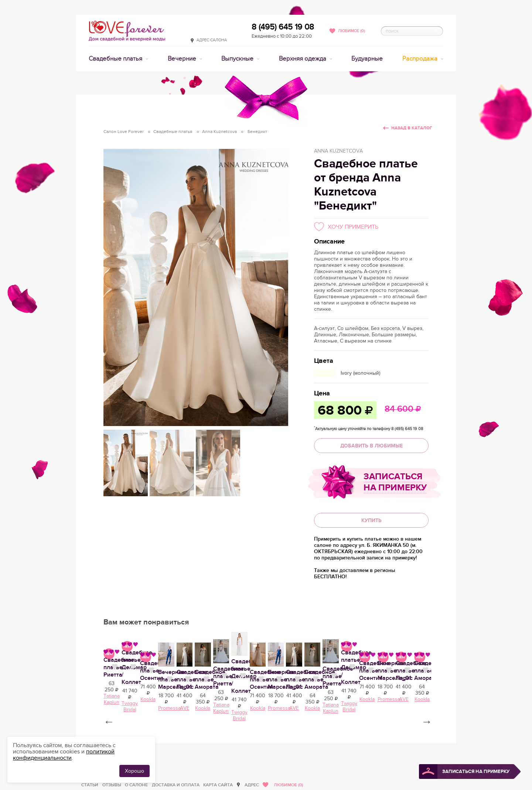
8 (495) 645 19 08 (283, 27)
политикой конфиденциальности (64, 755)
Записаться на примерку (395, 482)
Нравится (162, 736)
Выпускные (238, 59)
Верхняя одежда (303, 59)
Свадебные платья (116, 59)
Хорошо (134, 771)
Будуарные (367, 59)
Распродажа (421, 59)
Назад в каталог (412, 128)
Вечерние (183, 59)
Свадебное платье (326, 736)
